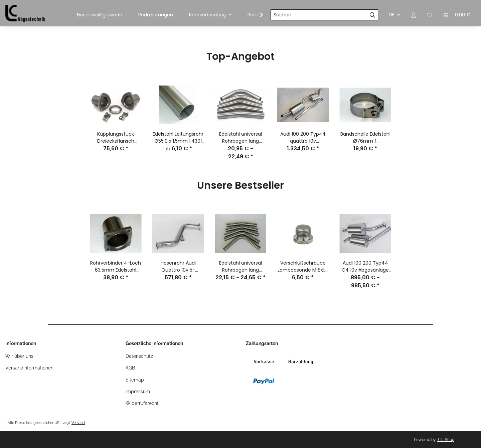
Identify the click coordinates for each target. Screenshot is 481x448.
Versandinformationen (29, 368)
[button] (414, 15)
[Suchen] (319, 15)
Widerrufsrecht (142, 403)
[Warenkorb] (457, 15)
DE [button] (392, 15)
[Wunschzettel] (430, 15)
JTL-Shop (446, 440)
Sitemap (135, 380)
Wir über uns (19, 356)
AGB (130, 368)
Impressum (138, 392)
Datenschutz (139, 356)
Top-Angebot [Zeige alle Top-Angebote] (240, 57)
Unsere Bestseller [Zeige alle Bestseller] (240, 186)
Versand (78, 423)
